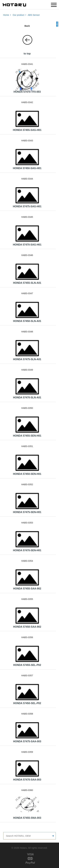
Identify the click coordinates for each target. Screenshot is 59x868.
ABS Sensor (34, 15)
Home (6, 15)
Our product (18, 15)
